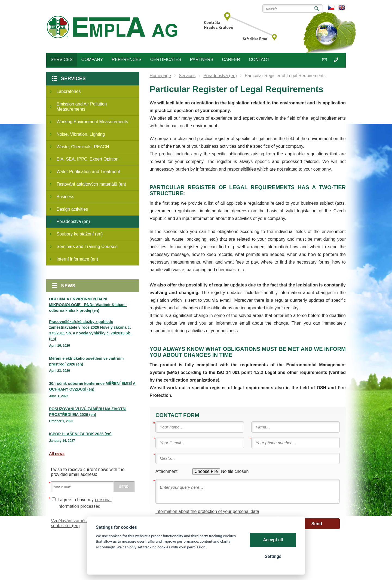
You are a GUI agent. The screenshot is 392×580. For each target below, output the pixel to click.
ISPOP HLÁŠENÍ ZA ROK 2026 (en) (80, 434)
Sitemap (74, 561)
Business (65, 197)
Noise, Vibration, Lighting (81, 134)
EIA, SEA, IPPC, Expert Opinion (88, 159)
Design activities (72, 209)
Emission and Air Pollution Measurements (82, 107)
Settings (273, 556)
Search (317, 8)
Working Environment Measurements (92, 122)
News (68, 286)
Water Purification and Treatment (88, 172)
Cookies (58, 561)
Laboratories (69, 91)
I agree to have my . (85, 503)
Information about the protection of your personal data (207, 511)
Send (317, 524)
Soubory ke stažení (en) (80, 234)
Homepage (160, 76)
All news (57, 454)
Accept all (273, 540)
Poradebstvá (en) (73, 221)
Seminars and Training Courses (87, 247)
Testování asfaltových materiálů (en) (91, 184)
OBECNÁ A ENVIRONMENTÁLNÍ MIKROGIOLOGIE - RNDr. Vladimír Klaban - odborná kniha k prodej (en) (88, 305)
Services (73, 78)
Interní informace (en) (77, 259)
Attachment (166, 471)
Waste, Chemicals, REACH (83, 147)
